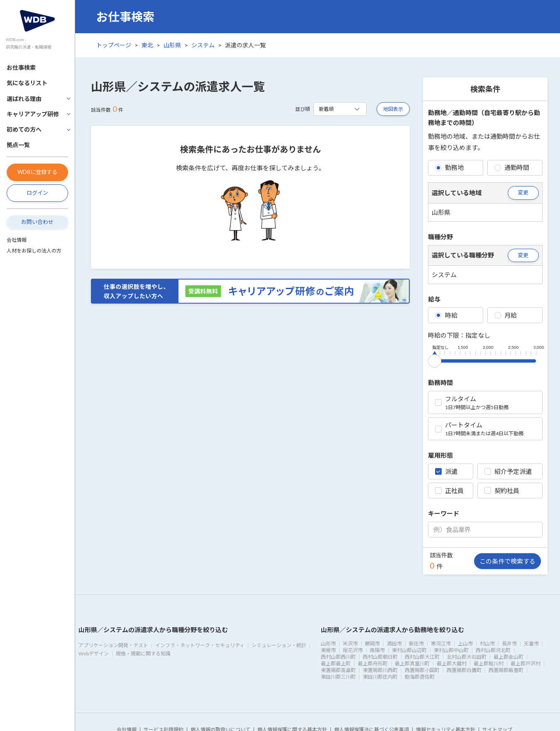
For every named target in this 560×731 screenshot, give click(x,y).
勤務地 (449, 167)
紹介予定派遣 (508, 471)
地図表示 (393, 109)
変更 (523, 192)
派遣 (446, 471)
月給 (506, 315)
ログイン (37, 193)
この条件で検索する (507, 561)
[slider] (435, 359)
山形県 (172, 45)
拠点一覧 (18, 145)
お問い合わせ (37, 222)
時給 (446, 315)
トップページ (114, 45)
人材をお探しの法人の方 (34, 251)
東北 (147, 45)
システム (203, 45)
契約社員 (502, 491)
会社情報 (17, 240)
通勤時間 (512, 167)
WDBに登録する (37, 172)
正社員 (449, 491)
